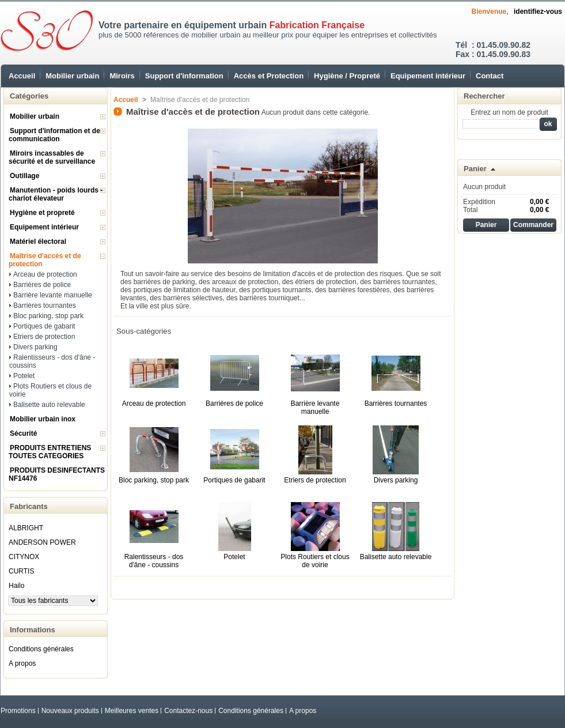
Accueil (22, 76)
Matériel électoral (38, 242)
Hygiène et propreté (42, 213)
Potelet (24, 376)
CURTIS (21, 571)
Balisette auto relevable (49, 405)
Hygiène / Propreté (347, 76)
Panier (475, 169)
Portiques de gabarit (44, 326)
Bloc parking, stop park (48, 316)
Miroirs (122, 76)
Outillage (24, 176)
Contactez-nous (188, 711)
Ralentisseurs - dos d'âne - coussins (154, 561)
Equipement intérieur (428, 76)
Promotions (18, 711)
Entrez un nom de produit (509, 112)
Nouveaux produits (70, 711)
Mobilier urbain (72, 76)
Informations (33, 630)
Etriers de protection (44, 337)
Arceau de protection (45, 274)
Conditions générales (41, 649)
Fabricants (29, 506)
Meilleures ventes (132, 711)
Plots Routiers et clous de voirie (315, 561)
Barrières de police (42, 285)
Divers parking (35, 347)
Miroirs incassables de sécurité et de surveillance (52, 157)
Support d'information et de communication (54, 135)
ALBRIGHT (26, 528)
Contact (490, 76)
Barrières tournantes (45, 305)
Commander (533, 225)
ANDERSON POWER (42, 542)
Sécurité (23, 433)
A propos (22, 663)
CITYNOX (24, 557)
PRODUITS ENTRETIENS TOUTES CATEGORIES (50, 452)
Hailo (16, 586)
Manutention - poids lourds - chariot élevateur (56, 194)
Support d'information (184, 76)
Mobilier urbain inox (43, 419)
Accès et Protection (269, 76)
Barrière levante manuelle (53, 295)
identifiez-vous (538, 12)
